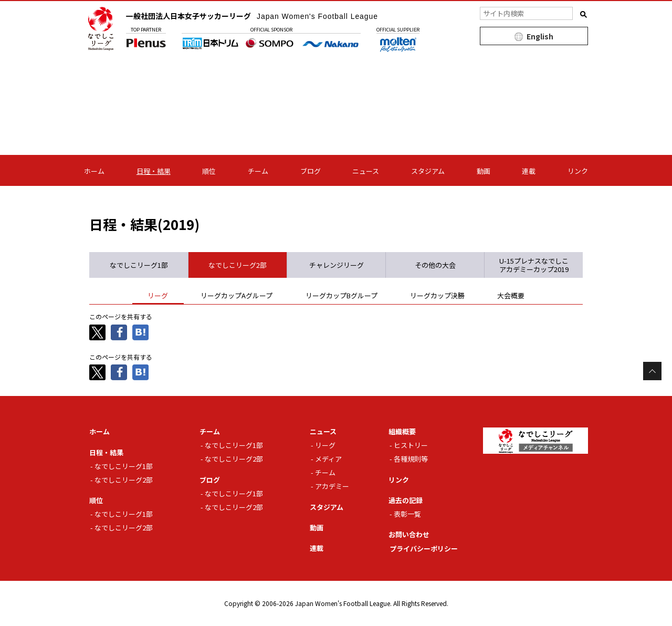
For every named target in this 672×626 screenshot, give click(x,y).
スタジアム (428, 171)
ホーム (94, 171)
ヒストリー (411, 445)
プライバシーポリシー (424, 548)
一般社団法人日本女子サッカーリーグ (253, 16)
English (540, 36)
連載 (529, 171)
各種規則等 (411, 459)
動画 (484, 171)
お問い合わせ (409, 534)
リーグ (325, 445)
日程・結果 (154, 171)
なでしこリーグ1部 (124, 466)
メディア (328, 459)
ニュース (366, 171)
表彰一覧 (407, 514)
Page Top (652, 371)
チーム (258, 171)
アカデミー (332, 486)
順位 (209, 171)
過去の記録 (406, 500)
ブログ (311, 171)
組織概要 (402, 431)
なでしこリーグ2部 (124, 479)
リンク (578, 171)
